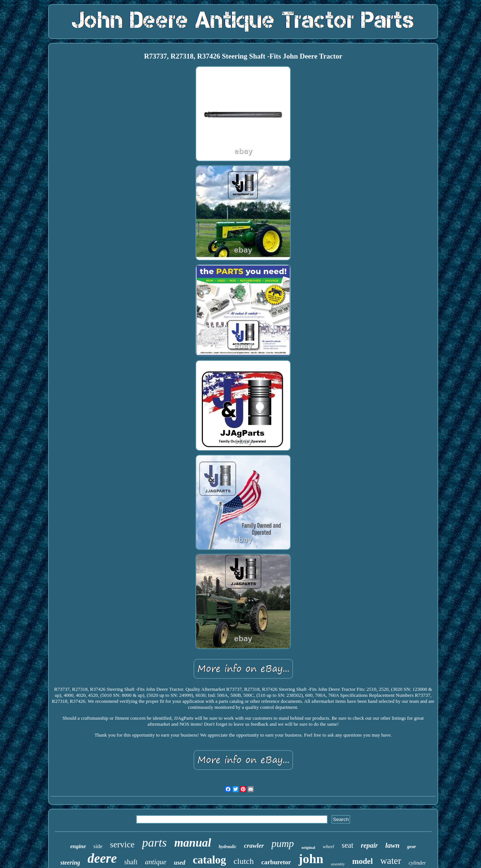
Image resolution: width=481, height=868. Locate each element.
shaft (131, 862)
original (308, 847)
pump (283, 844)
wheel (328, 846)
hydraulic (228, 847)
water (391, 861)
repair (369, 845)
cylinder (417, 863)
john (311, 859)
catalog (209, 860)
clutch (244, 861)
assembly (338, 864)
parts (154, 842)
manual (193, 843)
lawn (392, 845)
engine (78, 846)
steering (70, 863)
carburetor (276, 862)
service (122, 845)
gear (411, 846)
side (98, 846)
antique (156, 862)
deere (102, 858)
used (180, 863)
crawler (254, 846)
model (362, 861)
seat (347, 845)
